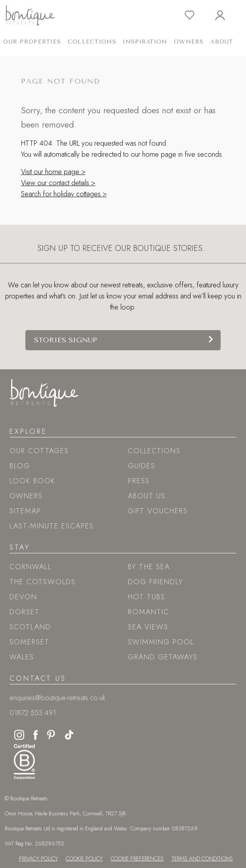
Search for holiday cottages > (64, 194)
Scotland (30, 627)
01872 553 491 (33, 713)
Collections (154, 451)
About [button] (222, 42)
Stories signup (66, 340)
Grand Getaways (163, 657)
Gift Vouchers (158, 511)
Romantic (149, 612)
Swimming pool (161, 642)
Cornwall (31, 567)
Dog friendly (155, 582)
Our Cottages (39, 451)
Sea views (148, 627)
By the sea (149, 567)
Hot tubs (147, 597)
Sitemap (25, 511)
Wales (22, 657)
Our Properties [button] (32, 42)
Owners (189, 42)
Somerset (30, 642)
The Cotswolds (43, 582)
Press (139, 481)
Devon (23, 597)
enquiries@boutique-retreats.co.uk (57, 698)
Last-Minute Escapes (52, 526)
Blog (20, 466)
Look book (32, 481)
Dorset (25, 612)
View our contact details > (58, 183)
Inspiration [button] (145, 42)
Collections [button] (92, 42)
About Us (147, 496)
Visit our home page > (53, 172)
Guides (142, 466)
